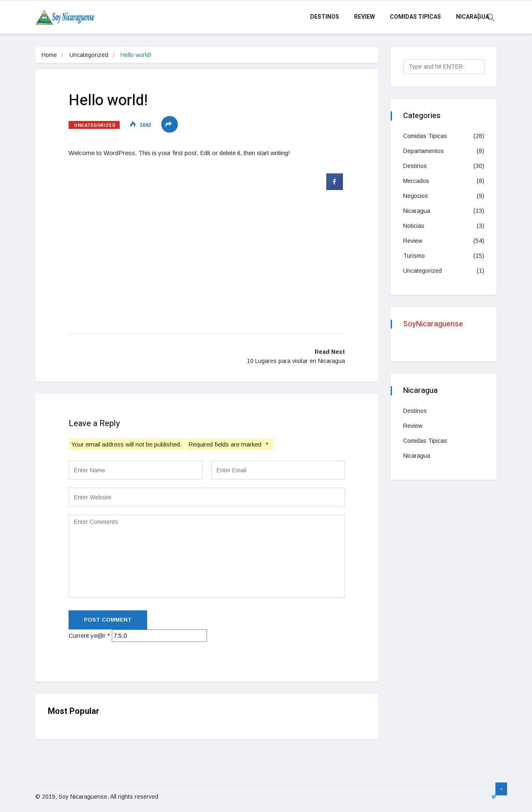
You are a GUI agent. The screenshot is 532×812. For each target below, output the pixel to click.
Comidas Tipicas (415, 17)
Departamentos (424, 151)
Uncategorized (89, 55)
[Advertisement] (207, 253)
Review (365, 17)
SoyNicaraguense (433, 324)
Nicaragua (473, 17)
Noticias (414, 226)
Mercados (416, 181)
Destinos (325, 17)
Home (49, 55)
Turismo (414, 256)
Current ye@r (89, 636)
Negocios (416, 196)
